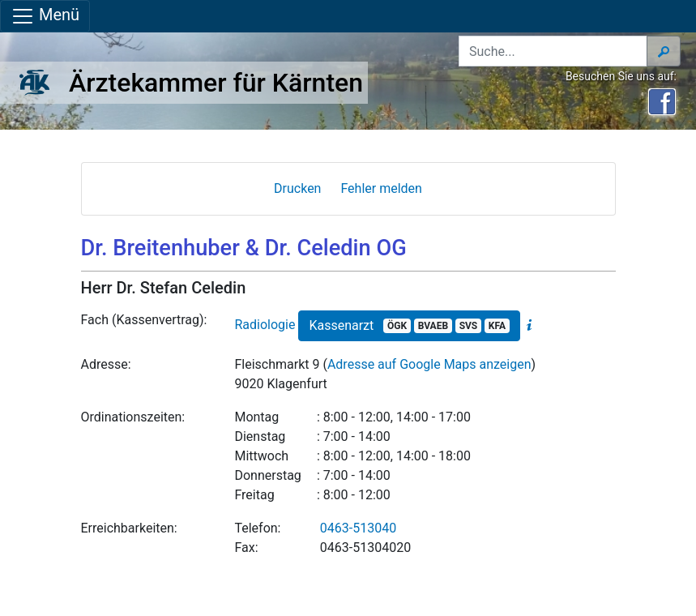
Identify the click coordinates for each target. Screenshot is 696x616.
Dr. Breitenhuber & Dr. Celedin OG (244, 248)
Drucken (297, 188)
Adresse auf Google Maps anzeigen (429, 364)
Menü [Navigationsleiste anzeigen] (45, 16)
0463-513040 (358, 528)
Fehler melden (381, 188)
